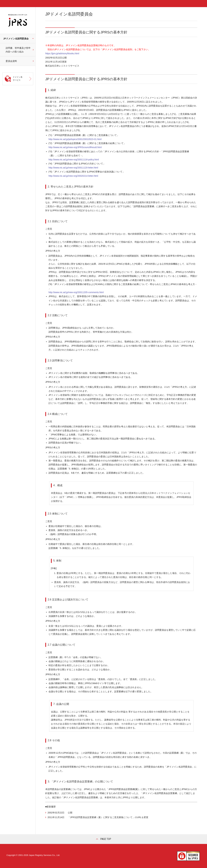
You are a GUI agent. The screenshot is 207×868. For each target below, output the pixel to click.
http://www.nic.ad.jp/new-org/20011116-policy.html (74, 160)
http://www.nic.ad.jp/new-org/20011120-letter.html (73, 168)
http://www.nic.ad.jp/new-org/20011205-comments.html (76, 292)
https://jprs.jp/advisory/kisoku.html (63, 53)
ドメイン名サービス (18, 79)
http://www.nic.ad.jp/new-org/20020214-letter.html (73, 176)
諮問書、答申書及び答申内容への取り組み (18, 50)
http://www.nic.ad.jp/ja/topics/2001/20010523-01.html (75, 139)
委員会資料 (11, 61)
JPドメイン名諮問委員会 (16, 39)
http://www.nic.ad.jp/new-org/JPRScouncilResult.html (75, 147)
